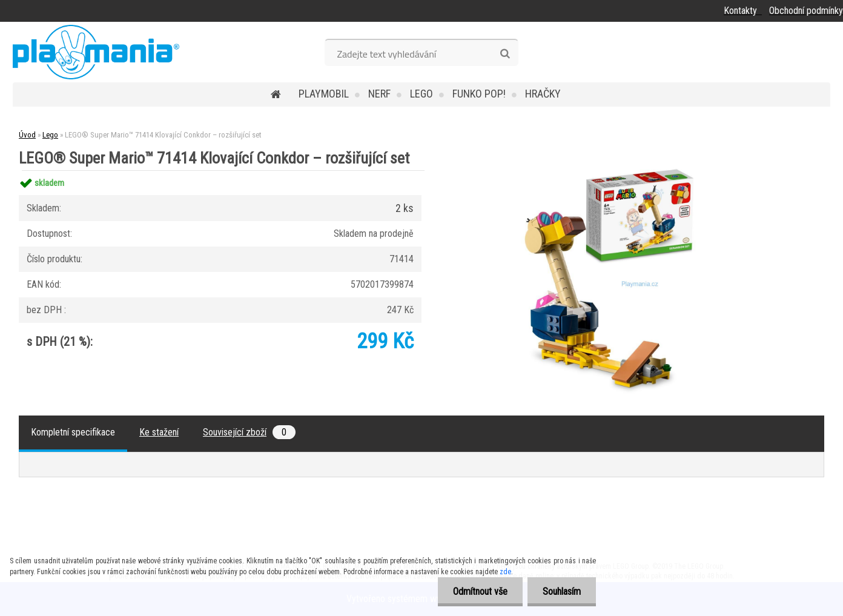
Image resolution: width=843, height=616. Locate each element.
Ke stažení (159, 432)
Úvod (27, 135)
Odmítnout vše (480, 591)
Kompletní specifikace (73, 432)
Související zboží (249, 432)
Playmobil (324, 94)
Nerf (379, 94)
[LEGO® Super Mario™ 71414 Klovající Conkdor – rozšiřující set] (637, 171)
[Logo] (96, 52)
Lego (421, 94)
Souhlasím (562, 591)
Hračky (543, 94)
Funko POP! (479, 94)
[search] (505, 54)
